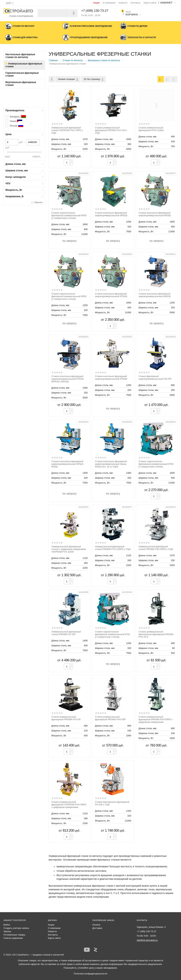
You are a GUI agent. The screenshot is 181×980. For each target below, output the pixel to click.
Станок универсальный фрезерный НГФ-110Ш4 (151, 129)
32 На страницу (93, 80)
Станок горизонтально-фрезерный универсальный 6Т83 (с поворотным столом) (156, 464)
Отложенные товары (14, 935)
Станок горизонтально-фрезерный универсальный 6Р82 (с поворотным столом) (69, 296)
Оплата (96, 925)
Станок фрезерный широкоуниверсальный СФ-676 (155, 378)
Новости (123, 3)
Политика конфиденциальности (91, 974)
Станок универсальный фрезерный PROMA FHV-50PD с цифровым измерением (156, 719)
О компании (109, 3)
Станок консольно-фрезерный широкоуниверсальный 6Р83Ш (155, 214)
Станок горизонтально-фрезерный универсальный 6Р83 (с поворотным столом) (69, 215)
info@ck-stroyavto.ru (147, 940)
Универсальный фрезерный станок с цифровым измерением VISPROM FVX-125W (69, 549)
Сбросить (38, 202)
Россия (17, 126)
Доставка (97, 928)
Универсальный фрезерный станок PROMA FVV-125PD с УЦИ (113, 548)
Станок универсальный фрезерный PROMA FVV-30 (66, 718)
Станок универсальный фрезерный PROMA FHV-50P (110, 718)
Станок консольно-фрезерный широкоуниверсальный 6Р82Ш (111, 214)
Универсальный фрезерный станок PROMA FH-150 (66, 633)
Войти (7, 925)
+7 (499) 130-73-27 (95, 11)
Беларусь (18, 116)
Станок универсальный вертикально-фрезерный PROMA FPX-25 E (156, 634)
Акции (96, 3)
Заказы (7, 931)
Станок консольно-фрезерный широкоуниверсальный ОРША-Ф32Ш (68, 464)
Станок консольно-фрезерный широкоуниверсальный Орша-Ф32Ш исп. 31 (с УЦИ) (111, 464)
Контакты (136, 3)
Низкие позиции (68, 80)
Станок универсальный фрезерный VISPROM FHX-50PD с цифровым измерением (69, 805)
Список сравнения (13, 938)
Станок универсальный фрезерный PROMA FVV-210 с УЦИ (111, 130)
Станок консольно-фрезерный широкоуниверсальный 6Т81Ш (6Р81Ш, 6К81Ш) (68, 379)
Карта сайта (150, 3)
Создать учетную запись (16, 928)
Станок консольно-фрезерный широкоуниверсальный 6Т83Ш (111, 295)
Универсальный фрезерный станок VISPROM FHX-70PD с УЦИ (67, 130)
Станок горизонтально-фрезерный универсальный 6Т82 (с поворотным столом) (112, 634)
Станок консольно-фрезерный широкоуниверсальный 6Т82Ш (111, 378)
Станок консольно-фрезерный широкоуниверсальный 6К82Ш (155, 295)
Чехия (16, 121)
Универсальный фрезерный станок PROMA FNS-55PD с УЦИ (156, 548)
